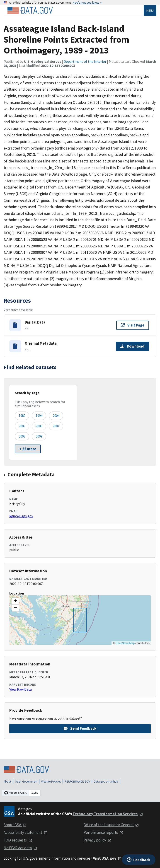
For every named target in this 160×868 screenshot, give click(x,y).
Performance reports (103, 832)
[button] (15, 601)
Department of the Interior (85, 61)
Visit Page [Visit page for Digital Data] (133, 325)
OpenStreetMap (125, 643)
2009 (39, 436)
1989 (22, 416)
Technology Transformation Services (108, 814)
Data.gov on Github (106, 782)
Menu (150, 10)
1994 (39, 416)
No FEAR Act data (20, 848)
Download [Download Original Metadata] (132, 346)
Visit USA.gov (107, 858)
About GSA (15, 825)
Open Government (26, 782)
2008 (22, 436)
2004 (56, 416)
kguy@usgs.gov (21, 516)
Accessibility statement (26, 832)
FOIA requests (18, 840)
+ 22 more (28, 449)
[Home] (30, 10)
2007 (56, 426)
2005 (22, 426)
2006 (39, 426)
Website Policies (51, 782)
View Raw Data (21, 689)
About (7, 782)
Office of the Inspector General (111, 825)
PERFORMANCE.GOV (77, 782)
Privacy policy (98, 840)
